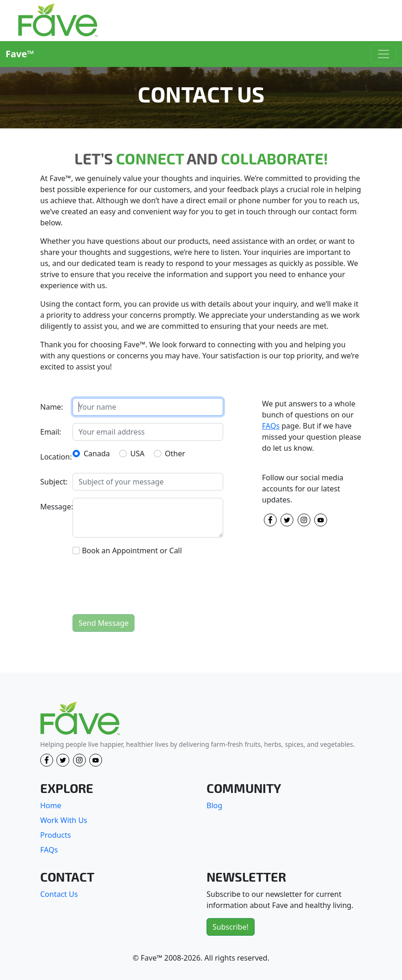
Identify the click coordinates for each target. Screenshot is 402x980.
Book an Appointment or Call (132, 550)
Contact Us (59, 894)
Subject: (54, 482)
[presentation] (143, 589)
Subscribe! (231, 927)
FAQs (271, 426)
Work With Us (64, 820)
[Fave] (80, 719)
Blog (214, 805)
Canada (97, 454)
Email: (51, 432)
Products (56, 835)
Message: (54, 507)
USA (137, 454)
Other (175, 454)
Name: (52, 407)
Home (51, 805)
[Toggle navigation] (384, 54)
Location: (54, 457)
